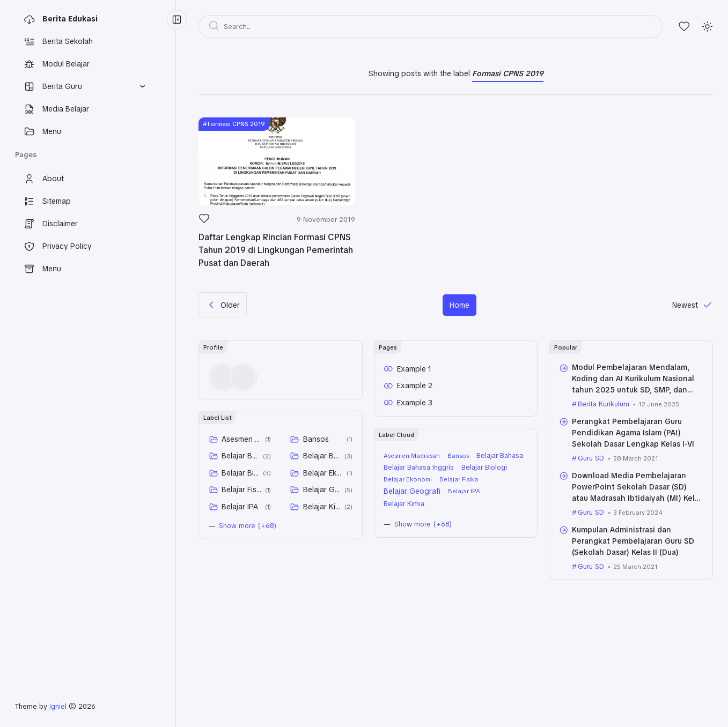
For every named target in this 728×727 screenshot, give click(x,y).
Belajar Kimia (322, 507)
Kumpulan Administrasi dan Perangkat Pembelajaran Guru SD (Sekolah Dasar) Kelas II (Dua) (633, 541)
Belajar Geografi (322, 489)
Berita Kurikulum (604, 404)
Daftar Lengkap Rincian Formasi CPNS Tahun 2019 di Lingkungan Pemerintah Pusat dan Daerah (276, 250)
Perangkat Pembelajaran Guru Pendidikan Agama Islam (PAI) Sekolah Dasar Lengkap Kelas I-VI (633, 433)
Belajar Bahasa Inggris (322, 456)
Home (459, 305)
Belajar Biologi (240, 473)
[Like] (204, 221)
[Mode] (707, 27)
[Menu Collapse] (177, 20)
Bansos (316, 439)
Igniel (58, 706)
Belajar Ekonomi (323, 473)
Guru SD (591, 458)
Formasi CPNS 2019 (236, 124)
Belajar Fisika (241, 489)
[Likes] (684, 27)
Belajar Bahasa (240, 456)
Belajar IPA (240, 507)
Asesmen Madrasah (241, 439)
